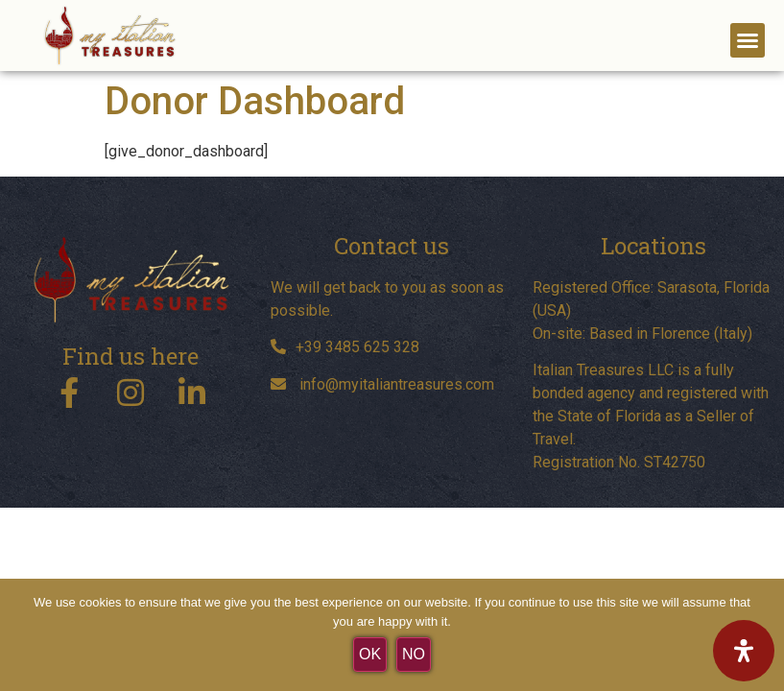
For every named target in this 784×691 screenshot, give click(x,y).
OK (370, 654)
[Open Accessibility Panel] (744, 651)
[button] (748, 40)
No (414, 654)
